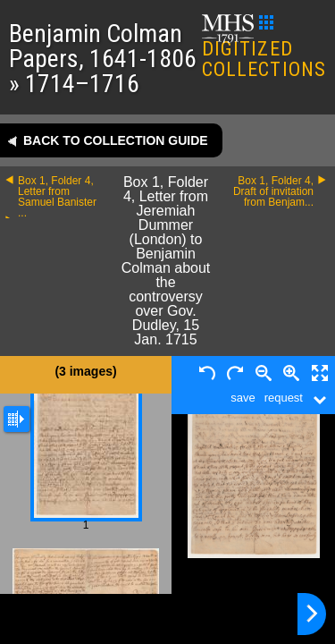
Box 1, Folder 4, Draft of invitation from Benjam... (273, 191)
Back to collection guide (116, 140)
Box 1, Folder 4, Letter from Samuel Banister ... (57, 197)
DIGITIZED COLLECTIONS (264, 48)
